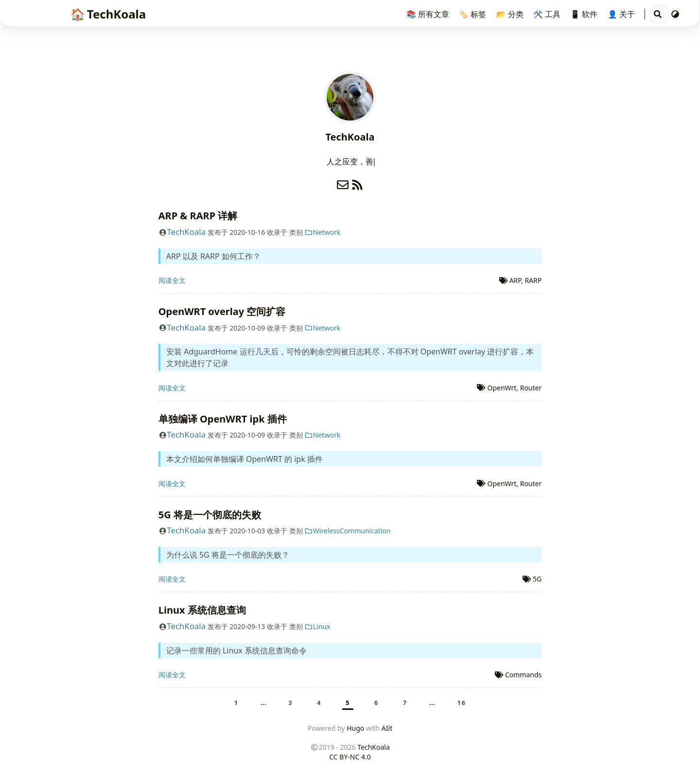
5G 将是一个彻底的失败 (210, 515)
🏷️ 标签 (473, 14)
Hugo (355, 728)
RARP (533, 280)
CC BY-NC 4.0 (350, 757)
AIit (387, 728)
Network (322, 232)
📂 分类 (511, 14)
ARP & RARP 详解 (198, 216)
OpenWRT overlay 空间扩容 (222, 311)
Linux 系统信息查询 (202, 610)
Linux (317, 626)
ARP (515, 280)
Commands (523, 675)
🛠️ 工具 (548, 14)
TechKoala (108, 14)
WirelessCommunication (347, 531)
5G (537, 579)
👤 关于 (622, 14)
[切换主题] (675, 14)
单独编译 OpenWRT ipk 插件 (223, 419)
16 (462, 703)
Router (531, 388)
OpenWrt (502, 388)
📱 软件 (585, 14)
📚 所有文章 (429, 14)
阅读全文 (172, 280)
